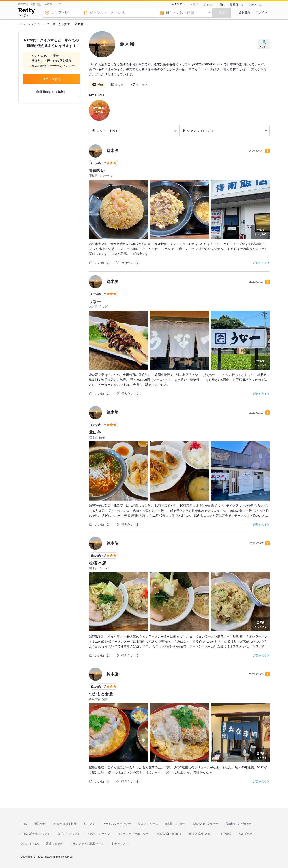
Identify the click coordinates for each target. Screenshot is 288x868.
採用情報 (225, 834)
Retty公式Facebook (168, 834)
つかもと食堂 (101, 694)
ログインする (51, 79)
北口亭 (95, 432)
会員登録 (245, 12)
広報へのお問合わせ (205, 824)
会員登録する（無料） (51, 92)
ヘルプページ (247, 834)
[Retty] (27, 11)
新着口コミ (237, 4)
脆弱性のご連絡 (175, 824)
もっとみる (260, 231)
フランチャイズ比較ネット (87, 844)
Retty (24, 824)
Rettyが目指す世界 (65, 824)
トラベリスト (120, 844)
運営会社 (40, 824)
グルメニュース (258, 4)
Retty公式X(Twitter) (200, 834)
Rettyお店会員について (35, 834)
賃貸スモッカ (54, 844)
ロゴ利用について (69, 834)
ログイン (261, 12)
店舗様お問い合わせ (238, 824)
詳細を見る (260, 263)
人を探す (177, 4)
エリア (194, 4)
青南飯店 (97, 171)
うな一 (95, 302)
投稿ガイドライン (99, 834)
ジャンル (209, 4)
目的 (222, 4)
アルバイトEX (30, 844)
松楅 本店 (97, 563)
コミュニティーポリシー (133, 834)
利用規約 (90, 824)
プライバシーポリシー (117, 824)
